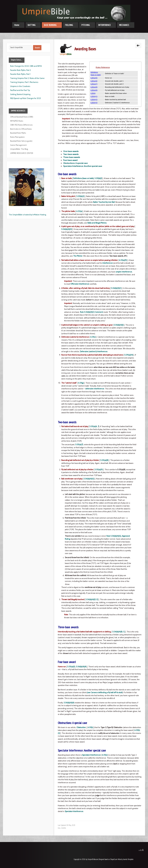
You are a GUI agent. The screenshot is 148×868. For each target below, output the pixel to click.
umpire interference (124, 272)
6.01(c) (93, 337)
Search (37, 48)
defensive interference (95, 389)
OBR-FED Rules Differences (21, 125)
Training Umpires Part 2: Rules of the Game (27, 78)
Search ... (9, 45)
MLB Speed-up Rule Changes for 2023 (26, 98)
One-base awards (71, 151)
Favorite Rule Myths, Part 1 (20, 74)
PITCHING (86, 25)
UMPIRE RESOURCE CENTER (22, 153)
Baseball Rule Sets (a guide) (21, 141)
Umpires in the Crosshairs (20, 86)
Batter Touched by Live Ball (104, 202)
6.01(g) (81, 383)
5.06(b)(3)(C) (116, 288)
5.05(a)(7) (79, 445)
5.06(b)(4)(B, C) (119, 632)
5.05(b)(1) (98, 178)
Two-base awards (71, 154)
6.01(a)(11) (123, 260)
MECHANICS (124, 25)
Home (17, 25)
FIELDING (69, 25)
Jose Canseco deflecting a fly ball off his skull (105, 692)
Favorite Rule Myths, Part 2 (20, 70)
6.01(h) (90, 727)
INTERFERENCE (104, 25)
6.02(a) (79, 211)
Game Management (18, 145)
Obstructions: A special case (75, 163)
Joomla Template (128, 859)
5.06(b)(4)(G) (89, 479)
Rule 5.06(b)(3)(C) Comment (91, 312)
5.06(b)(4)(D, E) (92, 599)
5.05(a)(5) (71, 667)
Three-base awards (72, 157)
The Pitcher (78, 256)
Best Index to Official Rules (21, 129)
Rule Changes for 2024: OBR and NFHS (26, 66)
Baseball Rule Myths (18, 133)
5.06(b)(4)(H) (67, 229)
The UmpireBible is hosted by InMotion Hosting (27, 215)
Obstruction (81, 727)
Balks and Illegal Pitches (97, 223)
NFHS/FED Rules (17, 121)
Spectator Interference (91, 755)
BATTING (32, 25)
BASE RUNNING (50, 25)
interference (108, 263)
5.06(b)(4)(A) (81, 667)
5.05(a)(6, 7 (94, 426)
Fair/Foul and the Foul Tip (20, 90)
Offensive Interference (80, 284)
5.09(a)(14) (129, 355)
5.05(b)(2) (80, 196)
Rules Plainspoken (17, 137)
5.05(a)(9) (99, 470)
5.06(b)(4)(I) (119, 325)
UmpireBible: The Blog (19, 149)
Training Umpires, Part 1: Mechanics (24, 82)
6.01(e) (105, 755)
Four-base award (70, 160)
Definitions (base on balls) (83, 178)
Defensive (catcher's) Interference (94, 352)
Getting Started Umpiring (20, 94)
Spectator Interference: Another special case (83, 166)
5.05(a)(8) (104, 460)
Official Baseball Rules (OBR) (22, 117)
